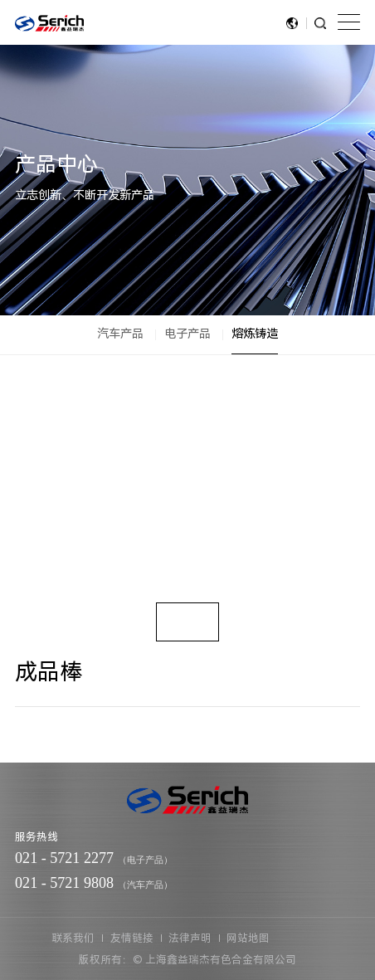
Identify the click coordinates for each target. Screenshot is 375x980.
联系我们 (73, 938)
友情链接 (132, 938)
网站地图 (248, 938)
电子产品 (187, 334)
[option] (187, 486)
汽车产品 (120, 334)
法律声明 (190, 938)
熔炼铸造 (255, 334)
